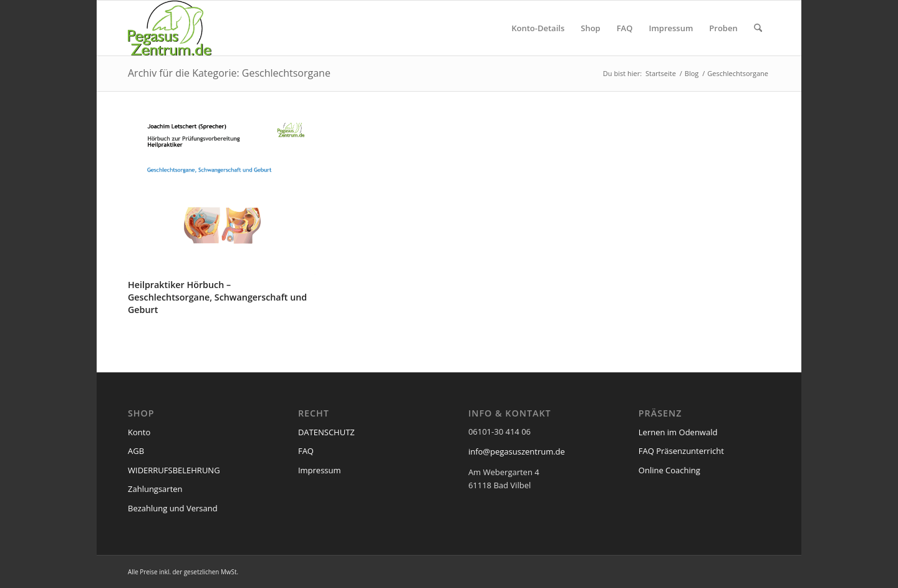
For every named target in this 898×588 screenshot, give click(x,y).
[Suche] (758, 28)
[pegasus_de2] (170, 28)
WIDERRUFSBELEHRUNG (174, 470)
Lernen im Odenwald (678, 432)
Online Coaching (669, 470)
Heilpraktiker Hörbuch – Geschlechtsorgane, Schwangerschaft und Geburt (217, 297)
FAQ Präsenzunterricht (681, 451)
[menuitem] (538, 28)
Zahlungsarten (155, 489)
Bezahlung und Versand (173, 508)
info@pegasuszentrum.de (517, 451)
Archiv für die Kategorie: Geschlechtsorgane (229, 73)
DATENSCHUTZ (326, 432)
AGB (136, 451)
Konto (139, 432)
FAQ (306, 451)
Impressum (320, 470)
